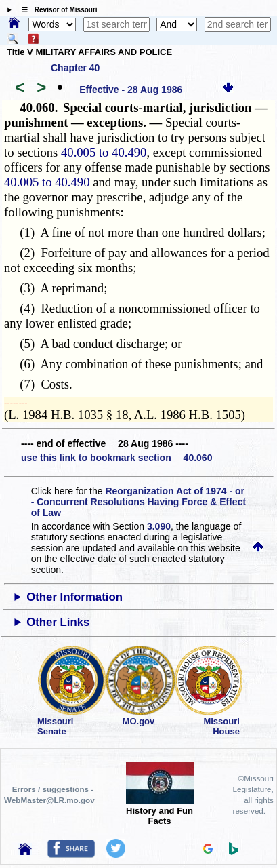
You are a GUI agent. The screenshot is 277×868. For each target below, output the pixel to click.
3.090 (159, 526)
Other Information (74, 597)
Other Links (58, 622)
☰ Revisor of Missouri (56, 10)
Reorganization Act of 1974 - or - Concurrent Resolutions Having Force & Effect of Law (138, 502)
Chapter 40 (75, 68)
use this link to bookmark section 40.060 (116, 458)
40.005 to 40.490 (104, 152)
